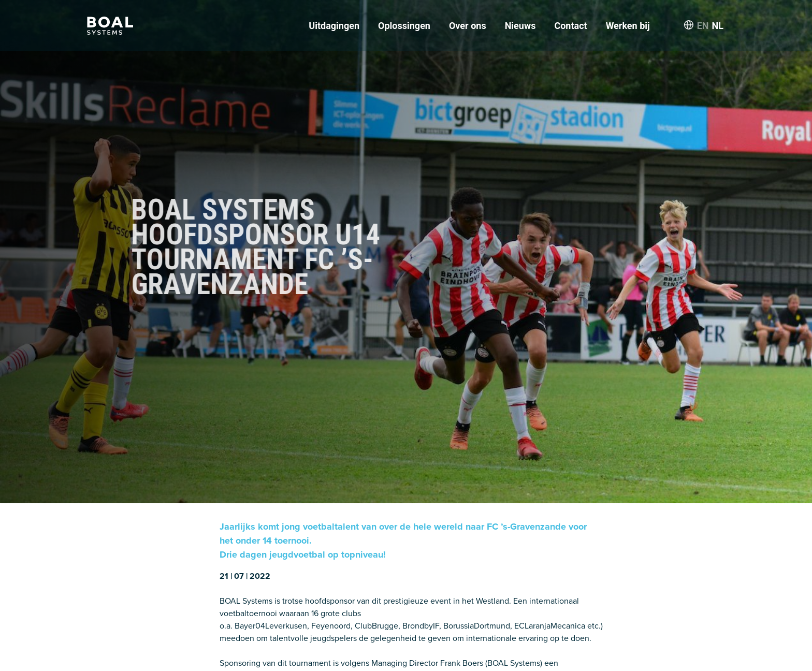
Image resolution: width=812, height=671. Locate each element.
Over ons (468, 26)
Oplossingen (404, 26)
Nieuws (520, 26)
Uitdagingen (334, 26)
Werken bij (628, 26)
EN (703, 26)
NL (718, 26)
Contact (570, 26)
